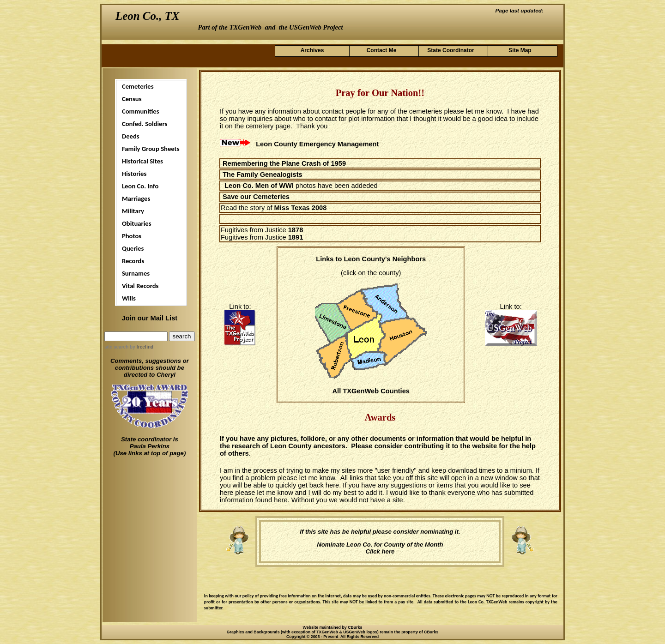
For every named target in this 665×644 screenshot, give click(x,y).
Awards (380, 417)
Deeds (131, 136)
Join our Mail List (150, 318)
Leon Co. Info (140, 186)
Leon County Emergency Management (317, 144)
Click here (380, 551)
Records (133, 261)
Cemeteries (138, 86)
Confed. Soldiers (145, 124)
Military (133, 211)
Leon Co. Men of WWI (259, 186)
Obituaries (137, 223)
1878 (296, 230)
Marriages (136, 199)
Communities (141, 111)
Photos (132, 236)
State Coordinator (450, 50)
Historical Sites (142, 161)
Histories (134, 174)
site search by (129, 347)
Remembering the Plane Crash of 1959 (284, 163)
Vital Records (140, 286)
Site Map (520, 50)
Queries (133, 248)
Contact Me (382, 50)
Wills (129, 298)
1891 (296, 237)
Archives (312, 50)
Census (132, 99)
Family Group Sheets (151, 149)
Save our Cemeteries (256, 197)
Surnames (136, 273)
